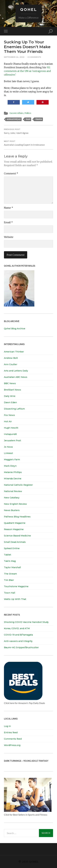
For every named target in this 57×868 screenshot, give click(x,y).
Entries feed (11, 732)
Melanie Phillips (13, 472)
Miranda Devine (13, 479)
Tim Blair (9, 580)
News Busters (12, 510)
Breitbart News (12, 390)
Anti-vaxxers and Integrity (18, 641)
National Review (13, 491)
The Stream (10, 574)
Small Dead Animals (15, 542)
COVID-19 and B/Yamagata (19, 635)
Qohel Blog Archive (15, 329)
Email (8, 222)
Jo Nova (8, 447)
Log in (7, 726)
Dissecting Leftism (14, 409)
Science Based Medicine (17, 536)
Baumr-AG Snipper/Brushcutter (21, 647)
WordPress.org (12, 745)
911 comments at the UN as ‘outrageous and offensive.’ (27, 71)
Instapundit (10, 434)
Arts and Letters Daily (16, 371)
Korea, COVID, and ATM (17, 628)
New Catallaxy (12, 498)
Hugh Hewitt (11, 428)
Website (9, 237)
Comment (11, 173)
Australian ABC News (16, 377)
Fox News (9, 415)
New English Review (15, 504)
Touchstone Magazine (16, 586)
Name (9, 208)
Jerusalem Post (12, 440)
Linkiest (8, 453)
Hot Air (8, 421)
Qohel (29, 9)
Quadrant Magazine (15, 523)
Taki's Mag (10, 561)
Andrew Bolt (11, 358)
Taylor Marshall (12, 567)
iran (28, 119)
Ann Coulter (11, 364)
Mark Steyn (10, 466)
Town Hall (9, 593)
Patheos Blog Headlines (17, 517)
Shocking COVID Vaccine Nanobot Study (26, 622)
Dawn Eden (10, 402)
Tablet (8, 555)
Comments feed (13, 739)
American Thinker (14, 352)
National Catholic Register (18, 485)
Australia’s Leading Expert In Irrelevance (28, 143)
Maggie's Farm (12, 460)
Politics (28, 113)
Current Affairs (16, 113)
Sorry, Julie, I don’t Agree (28, 131)
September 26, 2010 (14, 57)
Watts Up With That (15, 599)
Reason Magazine (14, 529)
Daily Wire (10, 396)
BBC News (10, 383)
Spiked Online (12, 548)
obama (39, 119)
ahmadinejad (14, 119)
